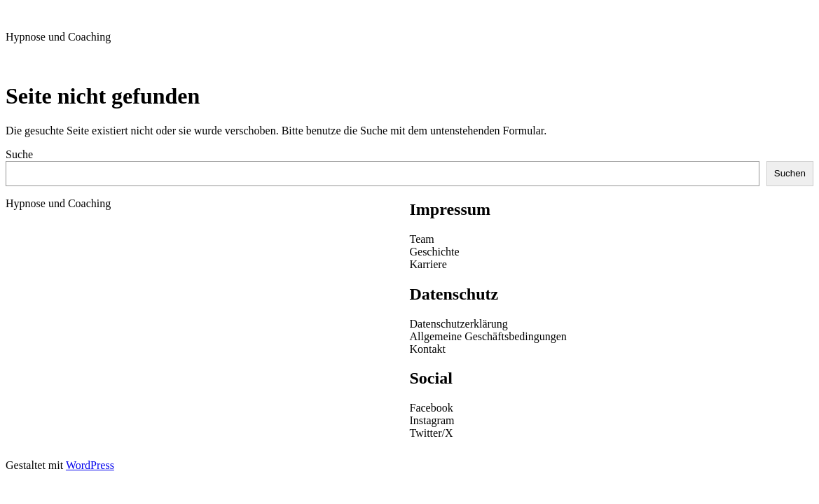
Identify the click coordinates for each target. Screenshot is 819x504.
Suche (19, 154)
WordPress (90, 465)
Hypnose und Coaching (58, 37)
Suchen (790, 173)
